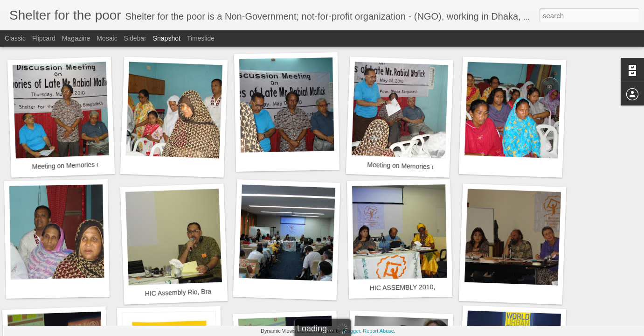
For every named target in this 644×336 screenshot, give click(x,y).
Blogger (351, 331)
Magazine (76, 38)
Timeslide (201, 38)
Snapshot (167, 38)
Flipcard (44, 38)
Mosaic (107, 38)
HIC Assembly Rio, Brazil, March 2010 (200, 292)
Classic (15, 38)
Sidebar (135, 38)
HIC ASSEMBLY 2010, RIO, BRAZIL (422, 287)
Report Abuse (378, 331)
